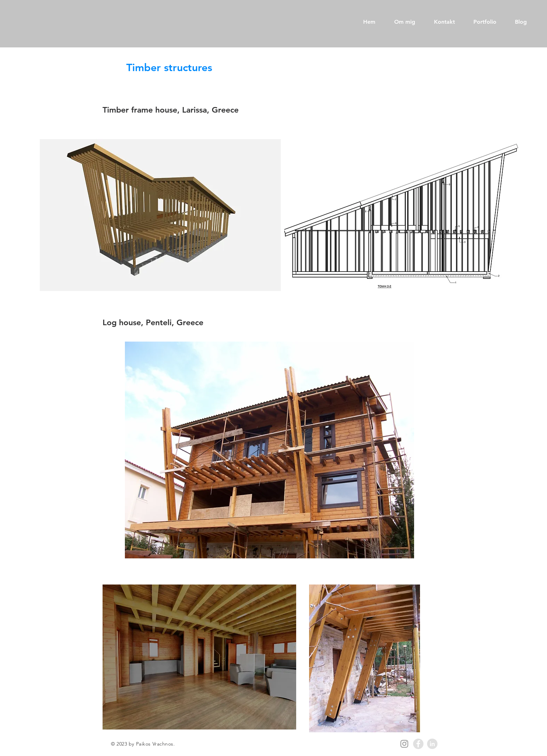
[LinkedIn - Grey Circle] (432, 744)
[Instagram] (404, 744)
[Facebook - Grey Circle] (418, 744)
